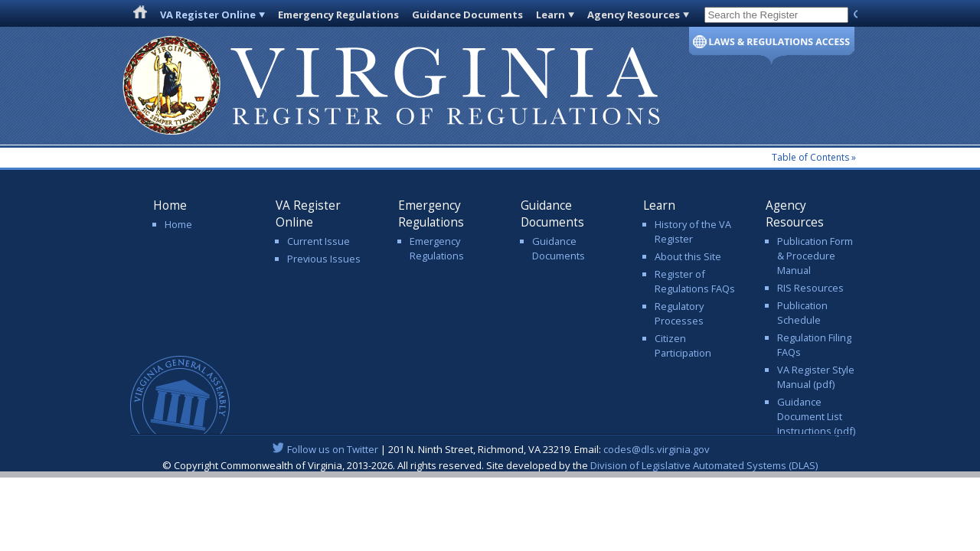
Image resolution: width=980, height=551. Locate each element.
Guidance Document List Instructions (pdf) (816, 416)
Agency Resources (634, 15)
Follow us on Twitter (333, 449)
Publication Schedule (802, 313)
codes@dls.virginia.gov (657, 449)
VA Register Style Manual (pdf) (816, 377)
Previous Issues (324, 259)
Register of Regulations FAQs (695, 281)
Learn (550, 15)
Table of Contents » (814, 157)
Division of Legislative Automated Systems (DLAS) (704, 465)
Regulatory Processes (679, 313)
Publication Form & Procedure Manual (815, 256)
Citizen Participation (683, 346)
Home (178, 224)
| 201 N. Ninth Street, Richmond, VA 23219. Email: (490, 449)
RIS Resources (810, 288)
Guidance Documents (467, 15)
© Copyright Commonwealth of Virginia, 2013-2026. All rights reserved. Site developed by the (490, 465)
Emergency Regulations (338, 15)
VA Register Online (208, 15)
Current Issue (318, 241)
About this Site (688, 256)
